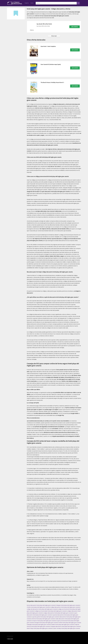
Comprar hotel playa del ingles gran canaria (44, 621)
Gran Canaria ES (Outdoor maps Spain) (51, 64)
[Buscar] (78, 3)
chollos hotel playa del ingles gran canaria (38, 607)
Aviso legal (10, 639)
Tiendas (32, 3)
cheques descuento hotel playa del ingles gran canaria (65, 626)
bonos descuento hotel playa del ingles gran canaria (41, 605)
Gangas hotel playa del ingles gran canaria (46, 623)
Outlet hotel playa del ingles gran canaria (70, 623)
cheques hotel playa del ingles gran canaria (68, 605)
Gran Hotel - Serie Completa (48, 46)
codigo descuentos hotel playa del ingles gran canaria (65, 607)
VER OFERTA (75, 50)
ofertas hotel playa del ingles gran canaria (43, 619)
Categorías (27, 3)
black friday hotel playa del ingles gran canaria (39, 628)
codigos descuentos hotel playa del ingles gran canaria (58, 613)
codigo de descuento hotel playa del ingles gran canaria (42, 609)
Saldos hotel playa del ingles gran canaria (63, 625)
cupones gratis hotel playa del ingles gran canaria (45, 617)
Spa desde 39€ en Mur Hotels (44, 24)
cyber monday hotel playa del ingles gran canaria (66, 628)
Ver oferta (75, 27)
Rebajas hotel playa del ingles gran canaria (39, 625)
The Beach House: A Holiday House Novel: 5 (52, 82)
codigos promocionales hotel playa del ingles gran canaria (50, 611)
